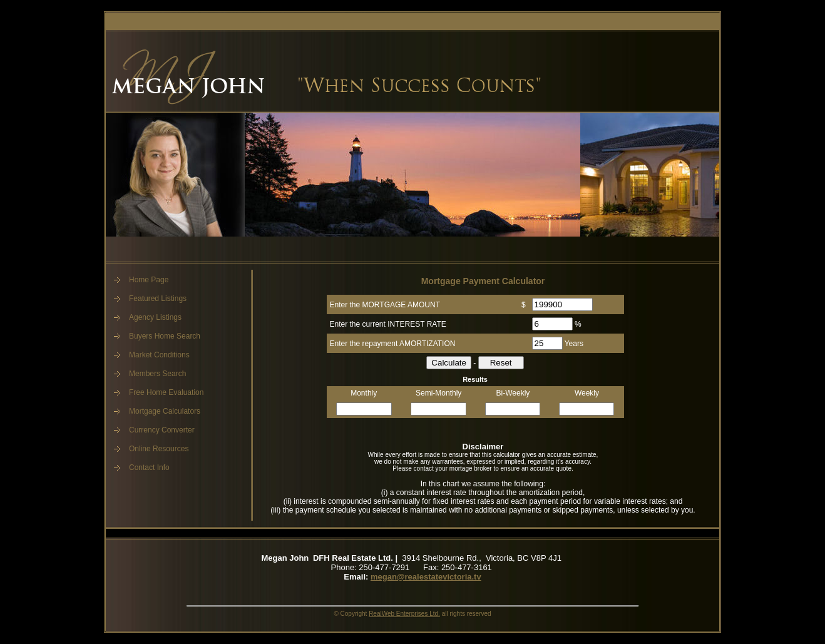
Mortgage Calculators (165, 411)
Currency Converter (162, 430)
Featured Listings (158, 299)
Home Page (149, 280)
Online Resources (159, 449)
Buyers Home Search (165, 336)
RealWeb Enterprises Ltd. (404, 614)
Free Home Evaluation (166, 392)
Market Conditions (159, 355)
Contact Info (149, 468)
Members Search (157, 374)
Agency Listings (155, 317)
